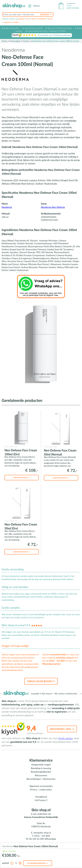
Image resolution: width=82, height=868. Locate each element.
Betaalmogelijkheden (41, 772)
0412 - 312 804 (57, 661)
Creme (26, 41)
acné (28, 19)
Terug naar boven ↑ (41, 681)
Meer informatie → (22, 478)
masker (16, 22)
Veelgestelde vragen (41, 765)
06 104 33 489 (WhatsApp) (43, 839)
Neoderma (7, 207)
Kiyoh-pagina (65, 738)
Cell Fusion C (41, 800)
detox (33, 19)
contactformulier (58, 654)
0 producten (71, 3)
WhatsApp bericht (51, 664)
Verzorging (15, 41)
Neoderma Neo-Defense (53, 207)
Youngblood (41, 797)
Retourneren (41, 775)
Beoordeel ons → (62, 729)
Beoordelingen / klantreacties (41, 779)
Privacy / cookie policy (41, 789)
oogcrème (7, 22)
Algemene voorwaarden (41, 786)
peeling (21, 19)
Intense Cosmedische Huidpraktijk (41, 817)
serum (50, 19)
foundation (42, 19)
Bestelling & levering (41, 768)
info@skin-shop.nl (65, 658)
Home (4, 41)
